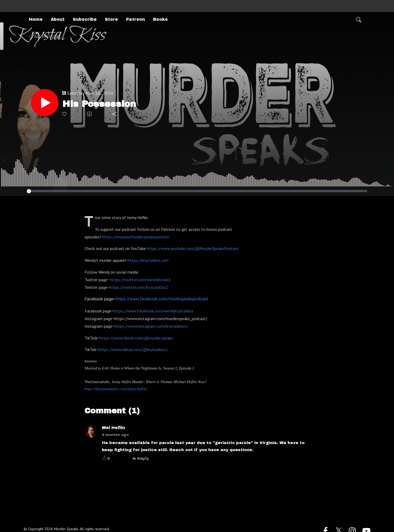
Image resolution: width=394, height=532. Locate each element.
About (58, 19)
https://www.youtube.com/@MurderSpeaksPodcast (193, 248)
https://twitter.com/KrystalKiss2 (139, 287)
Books (160, 19)
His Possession (99, 104)
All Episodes (44, 36)
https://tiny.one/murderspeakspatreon (136, 237)
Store (111, 19)
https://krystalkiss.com (148, 260)
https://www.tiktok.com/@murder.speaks (136, 338)
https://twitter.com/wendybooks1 (141, 280)
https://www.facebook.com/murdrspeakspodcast (162, 299)
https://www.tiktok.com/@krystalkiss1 (133, 350)
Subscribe (85, 19)
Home (36, 19)
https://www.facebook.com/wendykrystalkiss (153, 311)
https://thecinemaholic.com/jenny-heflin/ (116, 389)
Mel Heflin (113, 428)
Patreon (136, 19)
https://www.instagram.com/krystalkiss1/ (151, 326)
